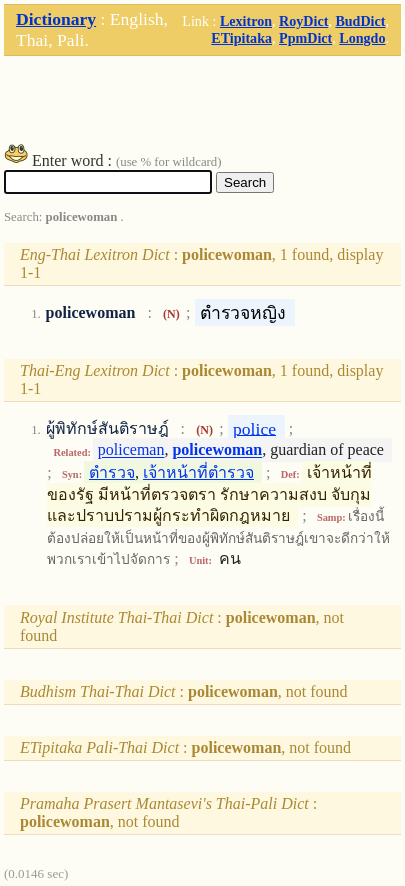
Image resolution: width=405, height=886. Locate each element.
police (254, 428)
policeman (131, 450)
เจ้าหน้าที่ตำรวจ (198, 472)
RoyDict (303, 21)
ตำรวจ (112, 472)
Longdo (362, 38)
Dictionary (56, 19)
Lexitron (246, 21)
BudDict (360, 21)
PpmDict (305, 38)
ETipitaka (241, 38)
